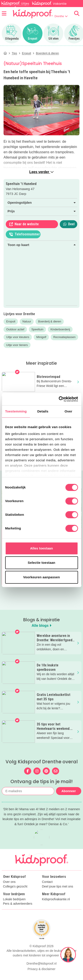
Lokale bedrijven (14, 909)
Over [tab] (69, 411)
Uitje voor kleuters (18, 337)
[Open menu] (4, 13)
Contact (47, 891)
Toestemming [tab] (16, 411)
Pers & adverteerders (18, 913)
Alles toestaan (41, 548)
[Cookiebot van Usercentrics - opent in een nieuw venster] (59, 399)
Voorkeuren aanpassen (42, 577)
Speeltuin (37, 329)
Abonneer (69, 791)
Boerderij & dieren (50, 321)
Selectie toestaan (41, 563)
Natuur (27, 321)
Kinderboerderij (60, 329)
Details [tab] (43, 411)
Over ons (9, 891)
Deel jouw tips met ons (58, 896)
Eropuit (11, 321)
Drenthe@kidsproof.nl (42, 973)
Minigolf (41, 337)
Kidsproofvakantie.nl (56, 909)
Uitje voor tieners (17, 345)
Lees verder (41, 172)
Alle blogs (41, 626)
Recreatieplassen (64, 337)
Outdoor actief (15, 329)
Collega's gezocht (15, 896)
